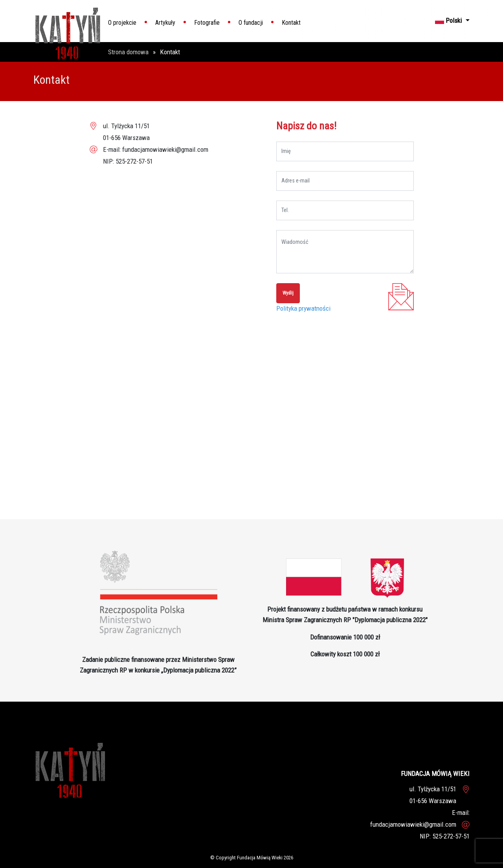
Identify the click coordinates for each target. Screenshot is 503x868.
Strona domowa (129, 52)
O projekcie (122, 23)
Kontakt (291, 23)
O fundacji (251, 23)
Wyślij (288, 293)
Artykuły (165, 23)
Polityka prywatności (303, 308)
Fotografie (207, 23)
